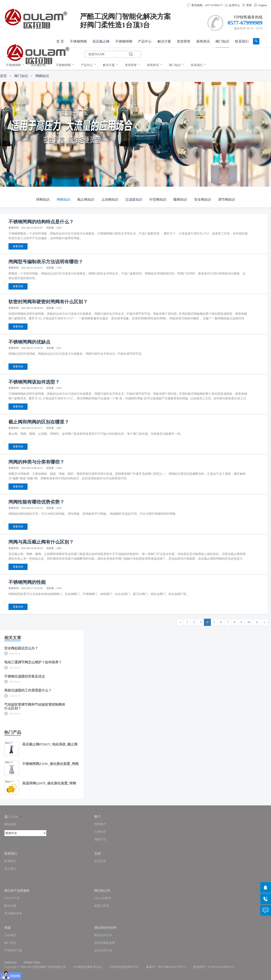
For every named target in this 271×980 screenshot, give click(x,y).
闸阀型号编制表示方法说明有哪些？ (46, 262)
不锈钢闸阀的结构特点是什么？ (41, 222)
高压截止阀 (101, 41)
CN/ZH (13, 817)
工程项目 (10, 935)
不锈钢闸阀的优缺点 (29, 342)
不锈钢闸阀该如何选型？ (34, 382)
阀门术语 (10, 943)
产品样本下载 (13, 950)
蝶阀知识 (180, 199)
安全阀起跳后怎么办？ (21, 648)
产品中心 (145, 41)
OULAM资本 (103, 898)
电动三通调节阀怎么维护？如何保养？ (33, 662)
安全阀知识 (203, 199)
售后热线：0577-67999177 (205, 5)
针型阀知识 (158, 199)
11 (257, 622)
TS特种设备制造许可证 (124, 967)
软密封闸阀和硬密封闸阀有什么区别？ (48, 302)
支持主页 (100, 861)
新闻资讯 (203, 41)
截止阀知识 (86, 199)
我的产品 (100, 839)
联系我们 (242, 41)
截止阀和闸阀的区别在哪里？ (39, 422)
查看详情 (18, 246)
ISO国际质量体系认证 (88, 967)
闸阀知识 (42, 76)
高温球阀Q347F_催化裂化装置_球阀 (49, 783)
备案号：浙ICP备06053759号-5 (166, 967)
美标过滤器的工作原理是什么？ (28, 690)
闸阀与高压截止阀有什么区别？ (41, 542)
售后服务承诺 (13, 913)
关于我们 (10, 869)
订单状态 (100, 832)
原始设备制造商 (105, 943)
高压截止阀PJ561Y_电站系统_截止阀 (50, 744)
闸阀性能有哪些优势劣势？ (36, 502)
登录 (247, 5)
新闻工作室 (102, 906)
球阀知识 (43, 199)
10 (249, 622)
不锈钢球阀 (124, 41)
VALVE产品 (12, 898)
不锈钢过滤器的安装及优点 (25, 676)
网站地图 (10, 824)
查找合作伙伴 (103, 935)
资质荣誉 (184, 41)
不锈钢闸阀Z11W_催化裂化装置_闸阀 (50, 764)
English (263, 5)
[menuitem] (16, 65)
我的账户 (100, 824)
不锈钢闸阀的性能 (27, 582)
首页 (3, 76)
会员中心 (232, 5)
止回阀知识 (110, 199)
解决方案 (164, 41)
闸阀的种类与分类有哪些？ (36, 462)
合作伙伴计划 (103, 950)
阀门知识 (222, 41)
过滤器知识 (134, 199)
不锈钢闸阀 (78, 41)
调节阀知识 (227, 199)
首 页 (60, 41)
